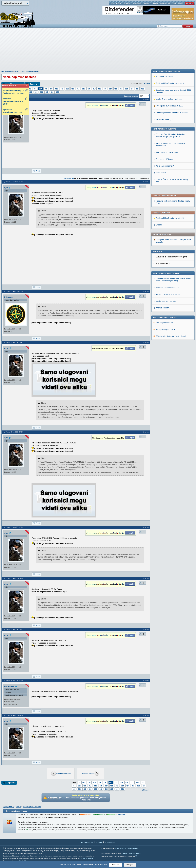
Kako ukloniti (161, 367)
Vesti (117, 848)
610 (57, 89)
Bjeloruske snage (13, 111)
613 (73, 89)
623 (126, 89)
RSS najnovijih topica (165, 242)
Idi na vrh (146, 790)
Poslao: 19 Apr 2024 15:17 (14, 182)
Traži (174, 3)
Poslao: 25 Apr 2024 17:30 (14, 527)
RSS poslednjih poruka (165, 249)
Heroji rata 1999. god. (165, 313)
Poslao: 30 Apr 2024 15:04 (14, 715)
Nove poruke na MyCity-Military (167, 265)
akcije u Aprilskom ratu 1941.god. (13, 92)
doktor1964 (9, 686)
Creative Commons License (131, 854)
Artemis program (163, 227)
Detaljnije (121, 815)
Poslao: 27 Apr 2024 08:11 (14, 629)
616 (89, 89)
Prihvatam (116, 865)
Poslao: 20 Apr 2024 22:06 (14, 291)
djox (6, 188)
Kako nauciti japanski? (165, 360)
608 (46, 89)
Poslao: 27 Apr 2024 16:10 (14, 681)
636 (52, 92)
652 (58, 92)
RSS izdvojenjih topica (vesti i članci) (171, 256)
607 (40, 89)
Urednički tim (110, 842)
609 (51, 89)
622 (121, 89)
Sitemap (99, 842)
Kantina (146, 3)
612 (67, 89)
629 (79, 789)
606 (35, 89)
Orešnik (159, 144)
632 (31, 92)
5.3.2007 (147, 83)
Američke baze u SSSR (13, 101)
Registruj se (137, 3)
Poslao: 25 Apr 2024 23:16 (14, 578)
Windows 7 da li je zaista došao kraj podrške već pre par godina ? (171, 329)
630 (85, 789)
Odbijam (130, 865)
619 (105, 89)
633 (36, 92)
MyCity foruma (88, 859)
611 (62, 89)
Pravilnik (155, 3)
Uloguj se (127, 3)
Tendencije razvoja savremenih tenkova (172, 307)
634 (41, 92)
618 (100, 89)
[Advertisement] (98, 51)
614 (78, 89)
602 (84, 783)
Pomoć (181, 3)
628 (74, 789)
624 (132, 89)
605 (30, 89)
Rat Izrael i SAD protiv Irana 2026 (170, 138)
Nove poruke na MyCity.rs (164, 323)
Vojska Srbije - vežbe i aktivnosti (169, 293)
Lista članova (165, 3)
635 (47, 92)
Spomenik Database (164, 270)
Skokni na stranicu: (131, 96)
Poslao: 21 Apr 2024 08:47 (14, 343)
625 (137, 89)
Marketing (189, 3)
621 (116, 89)
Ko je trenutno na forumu (16, 811)
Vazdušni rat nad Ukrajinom (167, 207)
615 (83, 89)
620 (110, 89)
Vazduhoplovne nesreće (30, 71)
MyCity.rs (123, 848)
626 (143, 89)
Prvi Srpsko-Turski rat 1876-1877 (169, 300)
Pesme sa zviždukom (165, 353)
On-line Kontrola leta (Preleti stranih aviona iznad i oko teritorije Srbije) (174, 199)
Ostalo (17, 71)
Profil (38, 171)
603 (89, 783)
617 (94, 89)
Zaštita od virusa (133, 848)
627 (144, 786)
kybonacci (9, 297)
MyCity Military (116, 3)
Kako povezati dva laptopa (167, 346)
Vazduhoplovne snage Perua (168, 214)
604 (95, 783)
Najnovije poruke (87, 842)
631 (90, 789)
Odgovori (34, 84)
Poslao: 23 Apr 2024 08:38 (14, 432)
